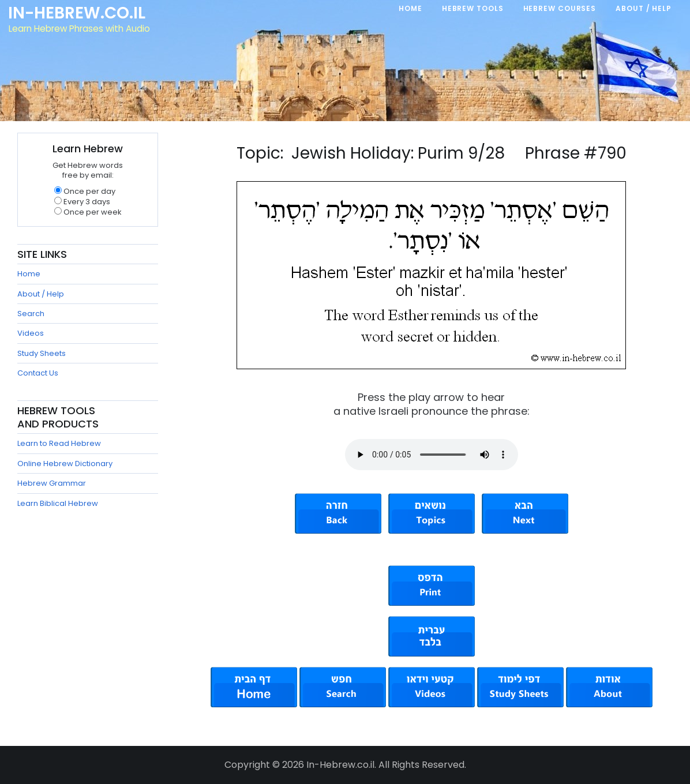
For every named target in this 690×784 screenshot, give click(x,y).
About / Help (41, 294)
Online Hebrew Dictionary (65, 464)
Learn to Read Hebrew (59, 443)
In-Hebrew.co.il (78, 14)
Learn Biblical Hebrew (58, 503)
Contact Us (38, 373)
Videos (31, 333)
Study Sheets (42, 353)
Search (31, 314)
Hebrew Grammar (52, 483)
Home (29, 274)
